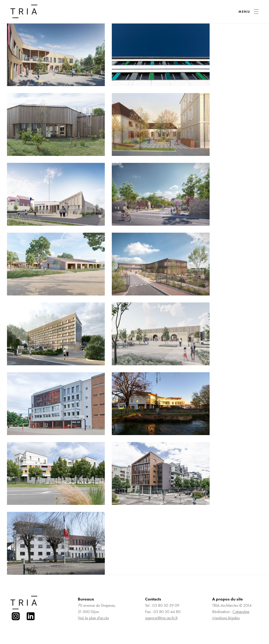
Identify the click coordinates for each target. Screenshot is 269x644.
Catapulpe (241, 612)
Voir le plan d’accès (93, 618)
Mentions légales (226, 618)
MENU (244, 12)
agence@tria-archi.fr (161, 618)
